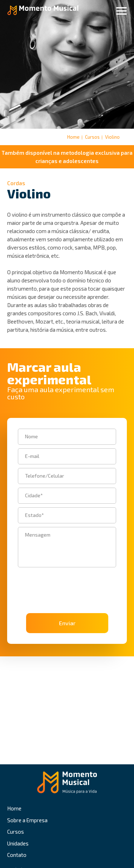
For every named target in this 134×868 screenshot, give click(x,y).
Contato (17, 855)
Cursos (16, 832)
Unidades (18, 843)
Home (73, 137)
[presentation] (58, 582)
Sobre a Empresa (27, 820)
